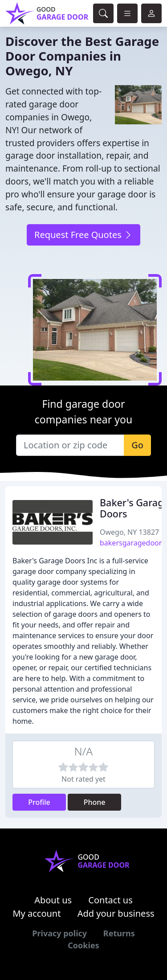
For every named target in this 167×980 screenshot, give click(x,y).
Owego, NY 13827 (129, 532)
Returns (119, 933)
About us (53, 900)
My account (37, 913)
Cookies (83, 945)
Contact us (110, 900)
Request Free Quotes (83, 235)
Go (137, 445)
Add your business (116, 913)
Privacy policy (59, 933)
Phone (95, 802)
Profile (39, 802)
